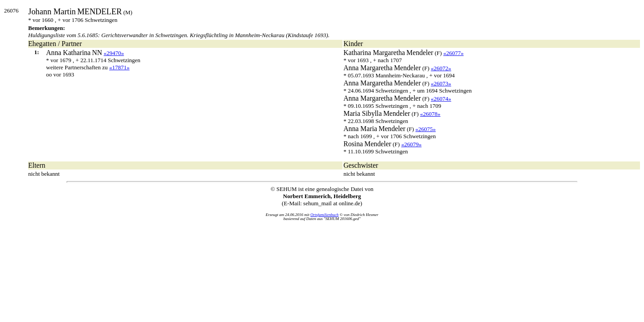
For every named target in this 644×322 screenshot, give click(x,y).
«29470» (114, 53)
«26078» (430, 114)
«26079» (411, 144)
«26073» (441, 83)
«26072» (441, 68)
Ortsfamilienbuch (324, 215)
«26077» (453, 53)
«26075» (426, 129)
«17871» (119, 67)
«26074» (441, 99)
